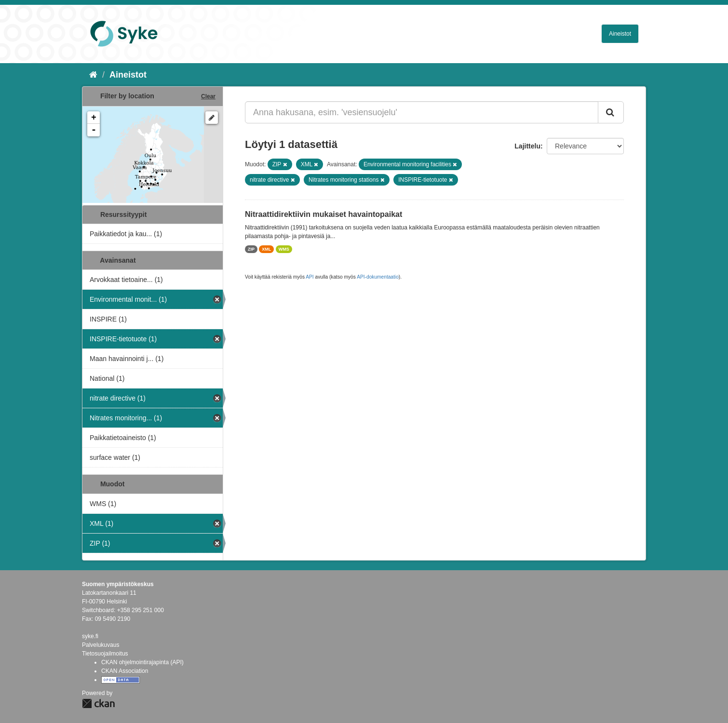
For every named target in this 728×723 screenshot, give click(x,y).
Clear (208, 96)
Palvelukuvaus (101, 645)
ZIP (251, 249)
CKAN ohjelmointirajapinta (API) (142, 662)
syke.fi (90, 636)
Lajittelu (527, 146)
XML (266, 249)
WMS (284, 249)
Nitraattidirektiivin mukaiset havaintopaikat (324, 214)
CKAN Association (125, 671)
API (310, 277)
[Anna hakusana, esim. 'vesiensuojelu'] (422, 112)
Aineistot (620, 34)
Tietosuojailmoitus (105, 654)
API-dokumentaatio (378, 277)
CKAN (98, 703)
